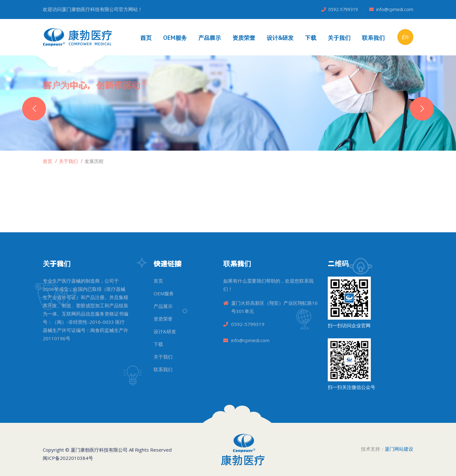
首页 (146, 38)
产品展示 (210, 38)
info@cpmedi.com (395, 9)
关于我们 (339, 38)
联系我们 (373, 38)
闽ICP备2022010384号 (68, 458)
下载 (311, 38)
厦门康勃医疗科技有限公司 (99, 450)
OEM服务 (175, 38)
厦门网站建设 (399, 449)
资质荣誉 (244, 38)
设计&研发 (280, 38)
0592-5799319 (343, 9)
